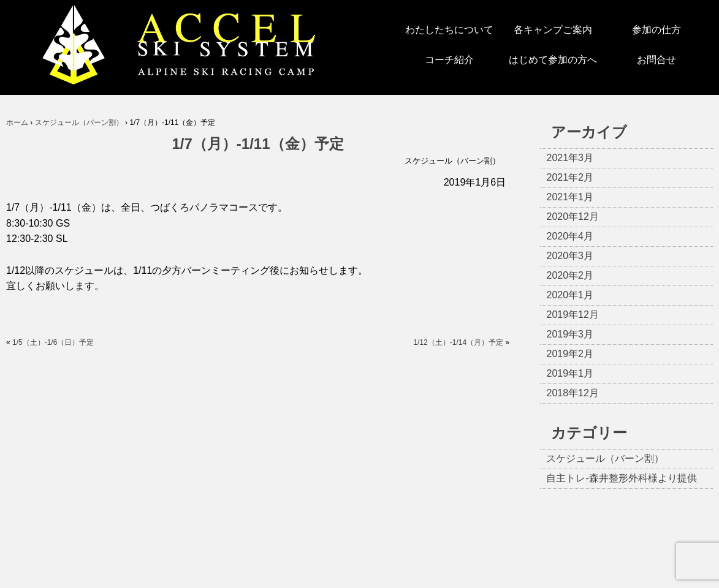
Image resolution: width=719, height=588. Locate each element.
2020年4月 (570, 236)
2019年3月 (570, 334)
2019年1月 (570, 373)
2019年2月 (570, 354)
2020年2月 (570, 275)
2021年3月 (570, 158)
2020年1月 (570, 295)
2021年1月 (570, 197)
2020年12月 (572, 217)
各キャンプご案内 (553, 30)
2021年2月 (570, 177)
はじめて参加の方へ (553, 60)
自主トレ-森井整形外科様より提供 (621, 478)
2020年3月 (570, 256)
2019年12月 (572, 315)
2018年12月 (572, 393)
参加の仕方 (656, 30)
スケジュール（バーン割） (452, 161)
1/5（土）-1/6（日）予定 (53, 342)
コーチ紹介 (449, 60)
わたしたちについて (449, 30)
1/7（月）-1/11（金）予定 (258, 144)
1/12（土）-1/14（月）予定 (458, 342)
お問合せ (656, 60)
